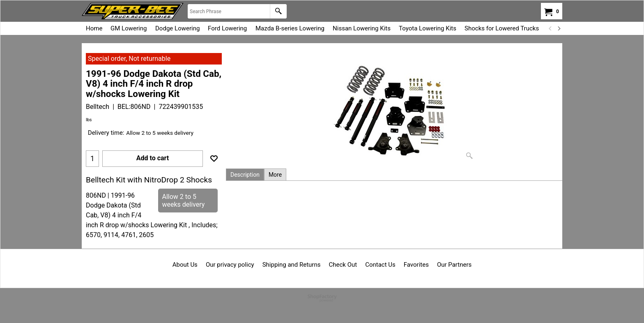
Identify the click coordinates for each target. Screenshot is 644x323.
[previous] (550, 28)
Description (245, 175)
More (275, 175)
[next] (559, 28)
